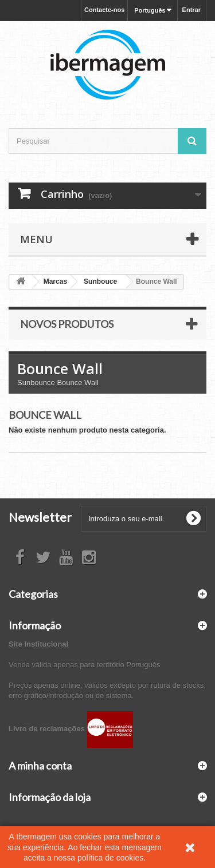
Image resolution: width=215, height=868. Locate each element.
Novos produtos (67, 324)
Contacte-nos (104, 10)
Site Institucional (38, 644)
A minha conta (40, 766)
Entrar (191, 10)
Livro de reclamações (71, 729)
